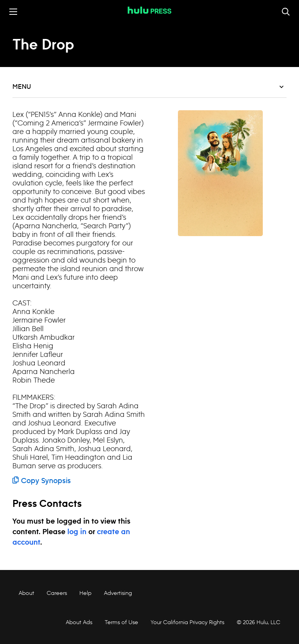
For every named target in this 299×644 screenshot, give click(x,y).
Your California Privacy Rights (187, 622)
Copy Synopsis (42, 481)
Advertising (118, 593)
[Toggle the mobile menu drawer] (13, 12)
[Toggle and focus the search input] (286, 12)
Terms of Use (121, 622)
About (26, 593)
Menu (148, 87)
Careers (57, 593)
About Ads (78, 622)
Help (85, 593)
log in (77, 532)
